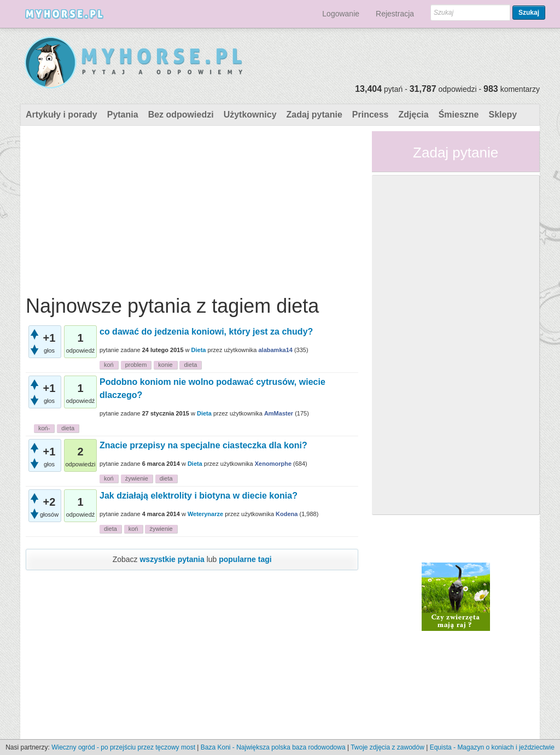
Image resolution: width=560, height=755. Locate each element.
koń (109, 365)
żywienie (137, 478)
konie (165, 365)
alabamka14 (275, 350)
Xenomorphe (273, 464)
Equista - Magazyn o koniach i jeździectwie (492, 747)
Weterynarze (205, 514)
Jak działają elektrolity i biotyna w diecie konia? (199, 496)
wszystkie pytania (172, 559)
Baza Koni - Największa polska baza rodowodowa (273, 747)
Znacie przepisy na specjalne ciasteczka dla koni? (203, 445)
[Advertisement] (192, 208)
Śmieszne (459, 115)
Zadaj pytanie (314, 115)
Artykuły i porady (62, 115)
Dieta (199, 350)
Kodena (287, 514)
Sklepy (503, 115)
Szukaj (529, 13)
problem (136, 365)
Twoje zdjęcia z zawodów (387, 747)
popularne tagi (245, 559)
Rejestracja (395, 14)
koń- (44, 428)
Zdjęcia (414, 115)
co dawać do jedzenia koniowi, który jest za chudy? (206, 332)
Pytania (123, 115)
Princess (371, 115)
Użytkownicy (250, 115)
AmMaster (279, 413)
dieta (190, 365)
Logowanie (341, 14)
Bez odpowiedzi (181, 115)
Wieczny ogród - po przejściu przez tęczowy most (123, 747)
